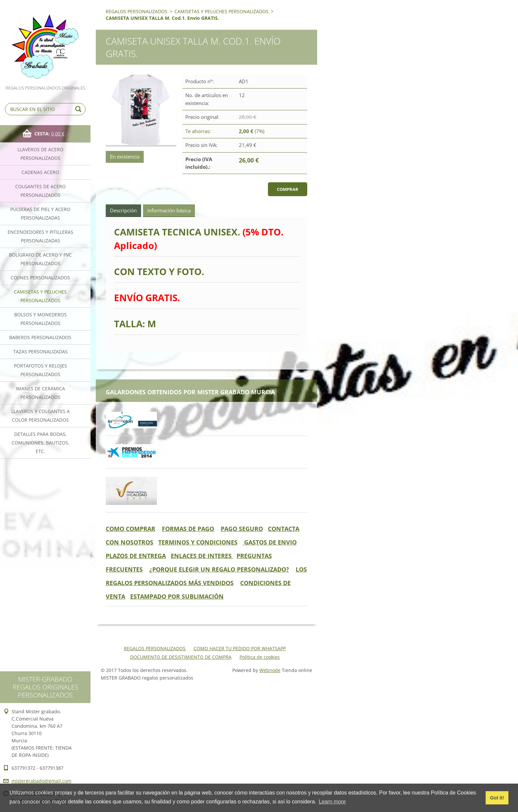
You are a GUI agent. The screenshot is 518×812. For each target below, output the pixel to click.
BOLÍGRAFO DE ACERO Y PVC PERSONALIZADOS (40, 259)
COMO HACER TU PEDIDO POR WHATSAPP (240, 648)
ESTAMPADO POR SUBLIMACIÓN (177, 596)
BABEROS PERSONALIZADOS (40, 337)
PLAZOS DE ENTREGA (136, 556)
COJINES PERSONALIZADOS (40, 278)
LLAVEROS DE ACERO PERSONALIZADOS (40, 154)
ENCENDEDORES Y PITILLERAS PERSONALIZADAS (40, 236)
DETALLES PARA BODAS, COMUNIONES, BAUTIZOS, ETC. (40, 443)
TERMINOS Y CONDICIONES (198, 542)
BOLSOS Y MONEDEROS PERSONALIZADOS (40, 319)
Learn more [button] (332, 802)
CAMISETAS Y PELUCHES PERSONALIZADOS (40, 296)
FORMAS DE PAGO (188, 529)
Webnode (270, 670)
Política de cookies (260, 657)
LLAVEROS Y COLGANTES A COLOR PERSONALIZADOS (40, 416)
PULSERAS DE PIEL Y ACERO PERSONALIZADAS (40, 213)
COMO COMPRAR (130, 529)
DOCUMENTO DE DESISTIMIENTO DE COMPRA (181, 657)
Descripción (123, 210)
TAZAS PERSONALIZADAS (40, 352)
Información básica (169, 210)
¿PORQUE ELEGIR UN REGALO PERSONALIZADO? (219, 569)
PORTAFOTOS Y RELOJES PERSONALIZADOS (40, 370)
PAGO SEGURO (242, 529)
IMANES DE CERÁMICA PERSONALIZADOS (40, 393)
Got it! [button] (497, 798)
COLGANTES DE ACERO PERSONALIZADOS (40, 191)
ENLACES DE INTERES (202, 556)
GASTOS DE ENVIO (270, 542)
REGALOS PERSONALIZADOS (137, 11)
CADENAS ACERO (40, 172)
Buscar (79, 109)
